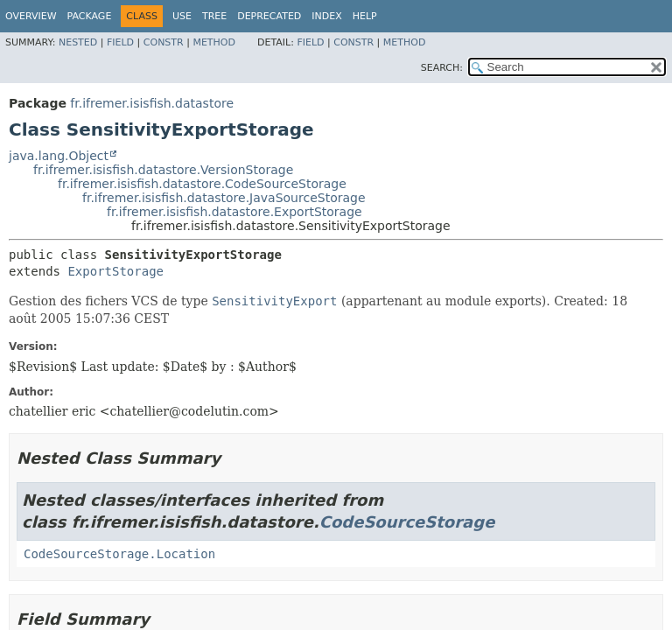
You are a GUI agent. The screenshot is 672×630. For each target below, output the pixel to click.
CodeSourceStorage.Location (119, 554)
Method (214, 42)
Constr (164, 42)
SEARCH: (442, 68)
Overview (31, 16)
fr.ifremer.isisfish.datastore (152, 103)
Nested (78, 42)
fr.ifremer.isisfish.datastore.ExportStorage (234, 212)
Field (120, 42)
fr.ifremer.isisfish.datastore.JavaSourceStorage (224, 198)
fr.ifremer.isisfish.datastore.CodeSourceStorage (202, 184)
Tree (214, 16)
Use (182, 16)
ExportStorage (115, 271)
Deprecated (269, 16)
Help (365, 16)
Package (90, 16)
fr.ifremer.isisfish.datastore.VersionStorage (163, 170)
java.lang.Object (59, 156)
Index (326, 16)
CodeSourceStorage (407, 522)
